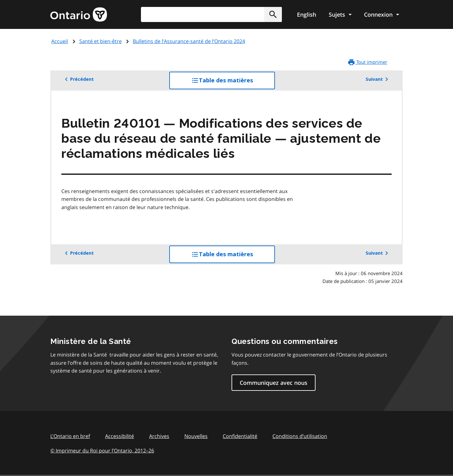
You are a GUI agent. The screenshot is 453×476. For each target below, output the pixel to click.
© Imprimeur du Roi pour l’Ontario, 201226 (102, 450)
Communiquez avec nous (274, 383)
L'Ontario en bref (70, 436)
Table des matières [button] (233, 83)
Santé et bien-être (101, 41)
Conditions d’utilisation (300, 436)
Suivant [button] (378, 79)
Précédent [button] (78, 79)
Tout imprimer (367, 62)
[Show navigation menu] (340, 14)
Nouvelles (196, 436)
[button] (273, 14)
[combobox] (211, 14)
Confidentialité (240, 436)
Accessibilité (120, 436)
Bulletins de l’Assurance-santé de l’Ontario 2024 (189, 41)
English (307, 14)
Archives (159, 436)
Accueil (60, 41)
